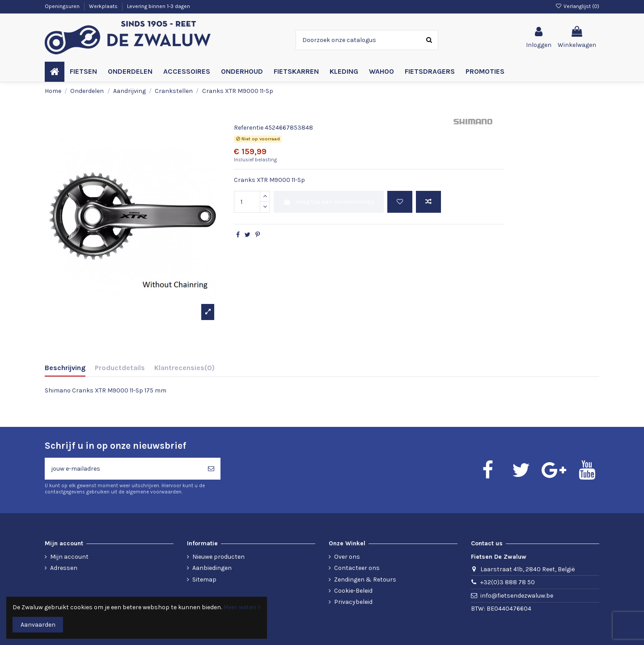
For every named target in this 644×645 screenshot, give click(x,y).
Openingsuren (63, 6)
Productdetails (120, 368)
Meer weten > (242, 607)
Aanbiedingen (212, 568)
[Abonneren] (211, 469)
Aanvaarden (38, 625)
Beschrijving (65, 368)
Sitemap (204, 580)
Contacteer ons (357, 568)
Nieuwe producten (218, 557)
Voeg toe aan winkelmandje (329, 202)
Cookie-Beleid (353, 591)
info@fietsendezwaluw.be (517, 596)
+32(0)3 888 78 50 (508, 582)
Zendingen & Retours (365, 580)
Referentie (249, 128)
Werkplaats (104, 6)
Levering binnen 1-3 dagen (159, 6)
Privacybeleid (353, 602)
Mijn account (69, 557)
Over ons (347, 557)
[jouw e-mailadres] (123, 469)
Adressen (64, 568)
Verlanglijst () (577, 6)
